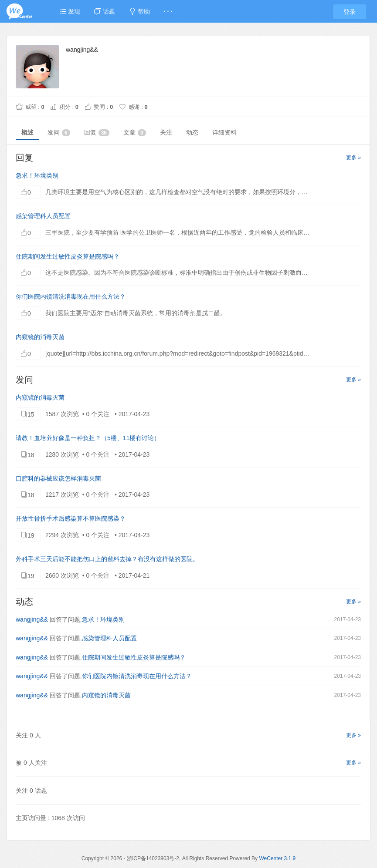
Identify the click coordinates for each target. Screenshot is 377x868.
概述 (27, 132)
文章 (135, 133)
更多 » (353, 158)
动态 (192, 132)
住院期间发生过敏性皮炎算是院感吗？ (68, 256)
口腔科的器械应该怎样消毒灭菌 (58, 478)
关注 (166, 132)
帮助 (139, 11)
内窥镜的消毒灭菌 (40, 337)
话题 (105, 11)
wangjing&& (32, 619)
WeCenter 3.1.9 (277, 858)
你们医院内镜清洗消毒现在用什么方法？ (71, 296)
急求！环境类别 (37, 175)
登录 (350, 12)
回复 (97, 133)
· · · (168, 11)
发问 (59, 133)
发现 (70, 11)
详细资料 (224, 132)
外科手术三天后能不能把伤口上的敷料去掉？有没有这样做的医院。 (107, 559)
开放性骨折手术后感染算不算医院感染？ (71, 518)
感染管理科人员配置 (43, 216)
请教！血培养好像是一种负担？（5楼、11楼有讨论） (88, 438)
